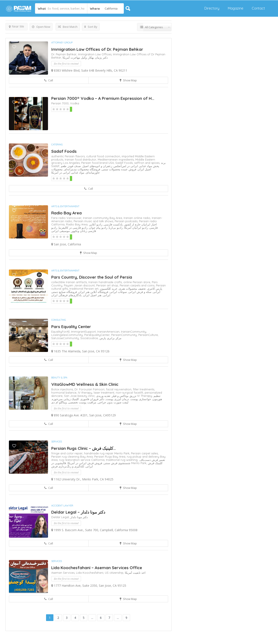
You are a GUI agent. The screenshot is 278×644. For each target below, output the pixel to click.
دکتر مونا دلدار (79, 517)
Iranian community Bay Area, (103, 218)
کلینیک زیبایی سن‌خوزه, (65, 399)
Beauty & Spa (59, 378)
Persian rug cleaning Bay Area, (73, 457)
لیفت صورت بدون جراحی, (112, 402)
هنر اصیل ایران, (92, 295)
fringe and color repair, (68, 453)
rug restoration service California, (83, 460)
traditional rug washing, (122, 460)
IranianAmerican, (109, 332)
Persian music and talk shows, (94, 221)
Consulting (59, 320)
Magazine (236, 8)
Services (57, 442)
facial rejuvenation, (119, 389)
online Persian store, (138, 282)
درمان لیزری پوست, (117, 399)
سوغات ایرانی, (117, 292)
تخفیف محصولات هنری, (132, 289)
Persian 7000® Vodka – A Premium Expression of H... (103, 98)
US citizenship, (115, 573)
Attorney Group (62, 43)
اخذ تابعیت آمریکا (135, 573)
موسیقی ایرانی (60, 231)
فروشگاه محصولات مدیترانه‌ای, (81, 169)
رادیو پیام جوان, (97, 228)
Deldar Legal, (61, 517)
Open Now (41, 27)
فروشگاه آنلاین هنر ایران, (93, 292)
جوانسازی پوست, (140, 399)
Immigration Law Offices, (95, 54)
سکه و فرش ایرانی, (139, 292)
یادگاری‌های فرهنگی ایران (66, 295)
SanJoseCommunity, (66, 338)
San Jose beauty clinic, (80, 396)
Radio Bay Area (66, 213)
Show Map (128, 80)
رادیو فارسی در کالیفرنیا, (72, 228)
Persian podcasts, (127, 221)
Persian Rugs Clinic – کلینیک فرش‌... (84, 448)
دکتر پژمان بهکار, (97, 57)
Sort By (91, 27)
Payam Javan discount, (80, 285)
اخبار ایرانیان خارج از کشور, (140, 224)
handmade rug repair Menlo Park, (108, 453)
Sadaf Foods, (125, 163)
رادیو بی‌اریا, (115, 228)
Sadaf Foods (64, 151)
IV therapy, (86, 393)
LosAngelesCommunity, (68, 335)
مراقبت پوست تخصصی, (81, 402)
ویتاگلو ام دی (59, 402)
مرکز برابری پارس (110, 338)
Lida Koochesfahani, (90, 573)
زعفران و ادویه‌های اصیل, (96, 166)
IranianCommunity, (134, 332)
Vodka (75, 103)
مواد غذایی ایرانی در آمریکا (68, 172)
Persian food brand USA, (98, 163)
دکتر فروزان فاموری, (92, 399)
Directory (212, 8)
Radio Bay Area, (78, 224)
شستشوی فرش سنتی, (116, 463)
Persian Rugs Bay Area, (111, 457)
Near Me (17, 26)
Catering (57, 145)
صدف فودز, (74, 166)
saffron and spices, (148, 163)
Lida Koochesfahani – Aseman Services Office (97, 568)
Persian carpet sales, (145, 453)
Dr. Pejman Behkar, (65, 54)
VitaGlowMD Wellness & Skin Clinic (85, 384)
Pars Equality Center (71, 327)
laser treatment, (105, 393)
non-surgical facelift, (130, 393)
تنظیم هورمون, (156, 397)
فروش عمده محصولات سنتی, (118, 169)
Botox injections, (63, 389)
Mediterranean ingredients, (117, 159)
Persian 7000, (61, 103)
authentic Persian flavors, (69, 156)
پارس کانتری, (154, 289)
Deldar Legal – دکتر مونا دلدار (78, 512)
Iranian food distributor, (81, 159)
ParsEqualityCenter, (98, 335)
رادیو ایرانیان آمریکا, (135, 228)
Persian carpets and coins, (138, 285)
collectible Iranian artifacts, (70, 282)
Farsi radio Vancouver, (67, 218)
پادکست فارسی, (113, 224)
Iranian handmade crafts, (106, 282)
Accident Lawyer (62, 506)
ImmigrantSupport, (84, 332)
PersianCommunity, (125, 335)
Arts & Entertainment (65, 206)
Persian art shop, (108, 285)
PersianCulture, (148, 335)
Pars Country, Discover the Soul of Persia (92, 277)
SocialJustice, (90, 338)
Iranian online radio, (138, 218)
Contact (258, 8)
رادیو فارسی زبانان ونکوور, (74, 229)
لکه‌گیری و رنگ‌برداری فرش (68, 466)
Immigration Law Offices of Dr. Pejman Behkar (97, 49)
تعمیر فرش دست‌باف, (152, 460)
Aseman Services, (64, 573)
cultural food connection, (104, 156)
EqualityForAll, (61, 332)
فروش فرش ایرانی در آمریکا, (84, 463)
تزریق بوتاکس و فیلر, (123, 396)
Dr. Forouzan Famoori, (90, 389)
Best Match (68, 27)
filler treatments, (144, 389)
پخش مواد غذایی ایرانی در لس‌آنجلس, (136, 166)
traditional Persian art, (85, 289)
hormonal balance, (65, 393)
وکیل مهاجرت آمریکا (75, 57)
